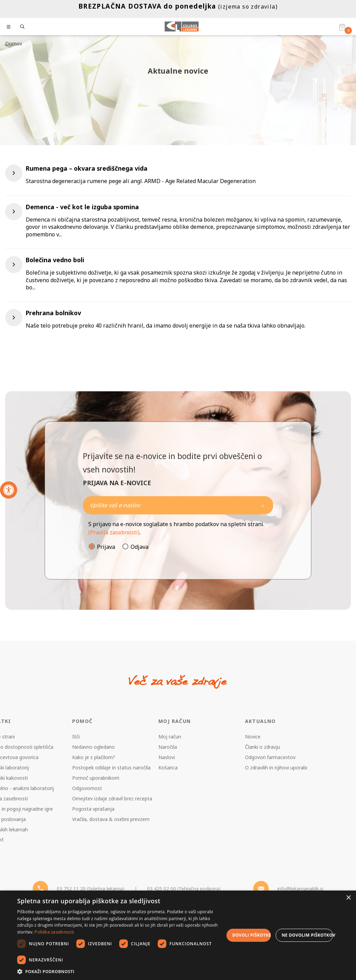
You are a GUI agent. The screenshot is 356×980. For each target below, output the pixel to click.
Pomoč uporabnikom (96, 778)
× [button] (348, 898)
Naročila (168, 747)
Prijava (106, 547)
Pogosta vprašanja (93, 809)
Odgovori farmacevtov (270, 757)
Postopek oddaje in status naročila (111, 768)
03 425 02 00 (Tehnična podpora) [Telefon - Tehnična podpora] (184, 889)
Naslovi (167, 757)
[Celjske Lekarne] (182, 26)
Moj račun (170, 737)
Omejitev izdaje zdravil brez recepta (112, 798)
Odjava (140, 547)
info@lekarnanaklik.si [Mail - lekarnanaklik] (300, 889)
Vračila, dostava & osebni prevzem (111, 819)
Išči (76, 737)
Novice (253, 737)
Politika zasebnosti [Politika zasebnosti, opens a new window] (54, 932)
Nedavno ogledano (93, 747)
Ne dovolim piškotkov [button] (307, 935)
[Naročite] (178, 505)
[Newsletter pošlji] (263, 505)
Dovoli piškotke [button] (252, 935)
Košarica (168, 768)
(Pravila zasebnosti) (114, 532)
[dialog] (178, 935)
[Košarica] (342, 27)
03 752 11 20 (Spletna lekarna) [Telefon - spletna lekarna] (91, 889)
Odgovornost (87, 788)
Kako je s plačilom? (94, 757)
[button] (121, 971)
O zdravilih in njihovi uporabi (276, 768)
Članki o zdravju (263, 747)
